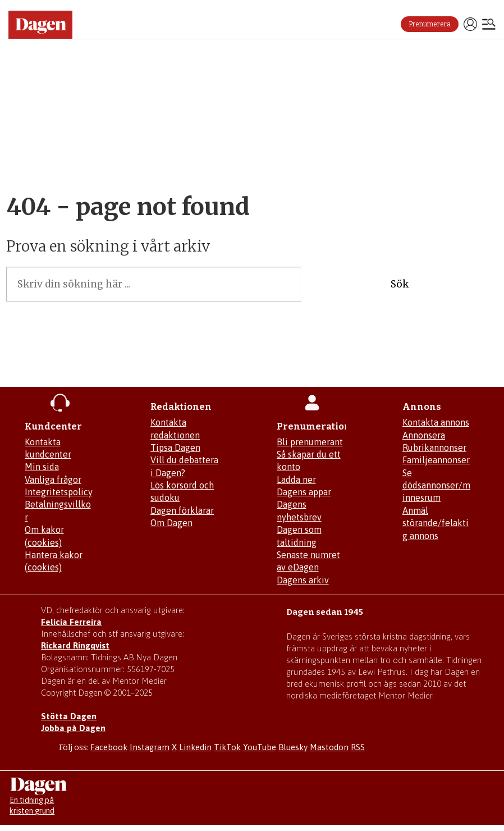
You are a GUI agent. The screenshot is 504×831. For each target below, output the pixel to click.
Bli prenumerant (310, 442)
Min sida (42, 467)
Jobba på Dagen (73, 728)
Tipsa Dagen (175, 448)
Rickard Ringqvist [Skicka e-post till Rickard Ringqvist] (75, 645)
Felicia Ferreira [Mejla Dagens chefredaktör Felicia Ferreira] (71, 622)
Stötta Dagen (69, 716)
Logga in (470, 24)
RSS (358, 747)
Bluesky (293, 747)
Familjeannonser (436, 460)
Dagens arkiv (303, 580)
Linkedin (195, 747)
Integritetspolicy (59, 492)
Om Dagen (171, 523)
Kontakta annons (436, 422)
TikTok (227, 747)
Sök (400, 284)
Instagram (150, 747)
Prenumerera (430, 24)
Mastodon (329, 747)
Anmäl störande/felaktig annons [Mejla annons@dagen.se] (436, 523)
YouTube (260, 747)
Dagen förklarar (182, 510)
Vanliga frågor (53, 480)
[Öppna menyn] (489, 25)
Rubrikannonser (434, 448)
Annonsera (424, 435)
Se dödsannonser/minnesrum (436, 485)
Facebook (109, 747)
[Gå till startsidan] (40, 25)
